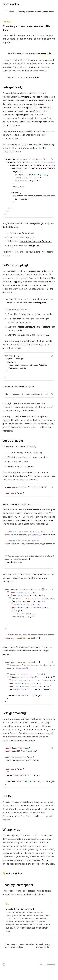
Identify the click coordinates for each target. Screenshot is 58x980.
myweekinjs (45, 53)
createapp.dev (40, 303)
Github (36, 78)
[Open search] (50, 4)
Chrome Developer (31, 97)
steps (18, 252)
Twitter (45, 860)
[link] (29, 917)
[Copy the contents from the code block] (52, 159)
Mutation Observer (34, 510)
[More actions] (55, 4)
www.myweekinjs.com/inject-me (36, 241)
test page (48, 520)
